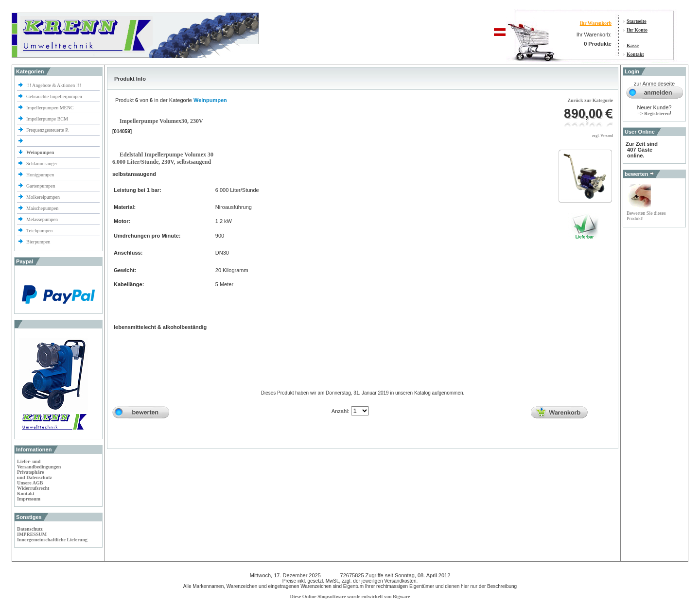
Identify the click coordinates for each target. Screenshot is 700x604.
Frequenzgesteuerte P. (47, 130)
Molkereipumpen (43, 197)
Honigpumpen (40, 175)
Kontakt (635, 54)
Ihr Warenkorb (596, 23)
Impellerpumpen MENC (50, 108)
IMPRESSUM (32, 534)
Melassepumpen (42, 219)
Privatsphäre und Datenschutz (35, 475)
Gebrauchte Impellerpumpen (54, 96)
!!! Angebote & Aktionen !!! (54, 85)
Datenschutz (30, 529)
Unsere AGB (30, 483)
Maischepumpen (42, 208)
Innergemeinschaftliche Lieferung (52, 540)
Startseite (637, 21)
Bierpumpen (38, 242)
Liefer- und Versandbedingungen (39, 464)
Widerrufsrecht (33, 488)
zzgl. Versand (603, 136)
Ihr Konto (637, 30)
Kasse (633, 45)
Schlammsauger (42, 164)
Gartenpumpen (41, 186)
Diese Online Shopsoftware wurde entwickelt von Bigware (350, 596)
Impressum (29, 499)
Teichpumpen (39, 231)
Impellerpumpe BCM (47, 119)
